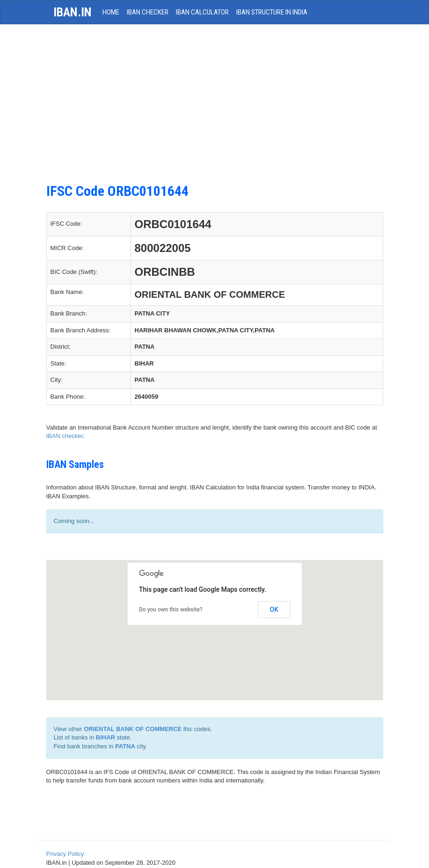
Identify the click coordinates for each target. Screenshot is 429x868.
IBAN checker (65, 436)
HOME (111, 12)
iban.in (73, 12)
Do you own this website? (171, 610)
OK (274, 610)
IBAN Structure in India (272, 12)
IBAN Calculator (202, 12)
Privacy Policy (65, 854)
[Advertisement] (214, 99)
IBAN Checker (148, 12)
